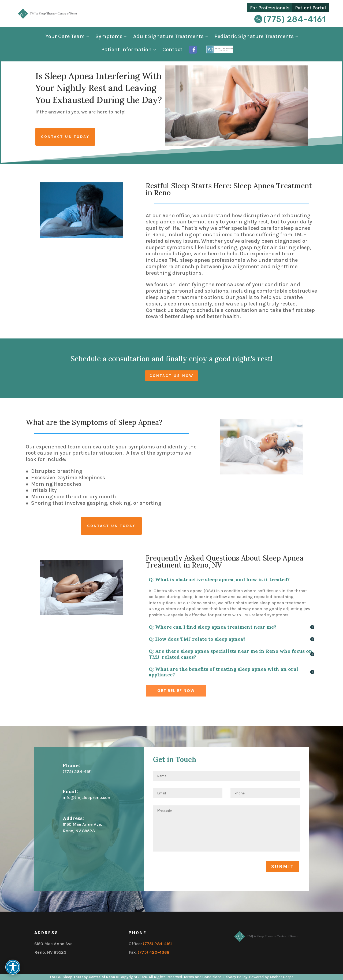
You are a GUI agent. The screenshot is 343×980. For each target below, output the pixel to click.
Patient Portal (311, 8)
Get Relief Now (176, 691)
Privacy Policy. (236, 977)
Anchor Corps (282, 977)
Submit (283, 867)
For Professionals (270, 8)
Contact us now (171, 376)
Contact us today (111, 526)
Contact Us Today (65, 137)
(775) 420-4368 (154, 952)
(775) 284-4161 (295, 19)
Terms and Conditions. (203, 977)
